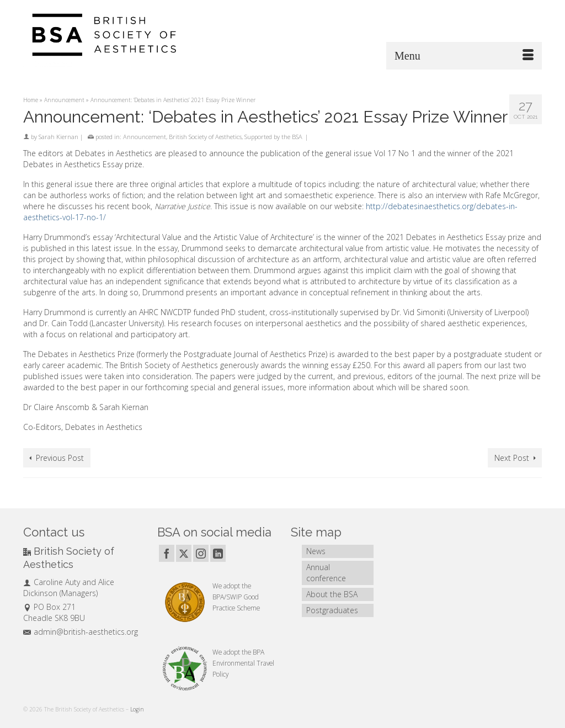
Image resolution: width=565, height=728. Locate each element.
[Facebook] (167, 553)
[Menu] (464, 56)
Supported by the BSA (273, 137)
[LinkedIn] (218, 553)
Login (137, 709)
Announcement (145, 137)
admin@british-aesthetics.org (81, 632)
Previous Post (60, 458)
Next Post (512, 458)
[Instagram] (201, 553)
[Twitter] (184, 553)
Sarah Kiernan (58, 137)
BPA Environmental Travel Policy (243, 663)
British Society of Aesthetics (205, 137)
